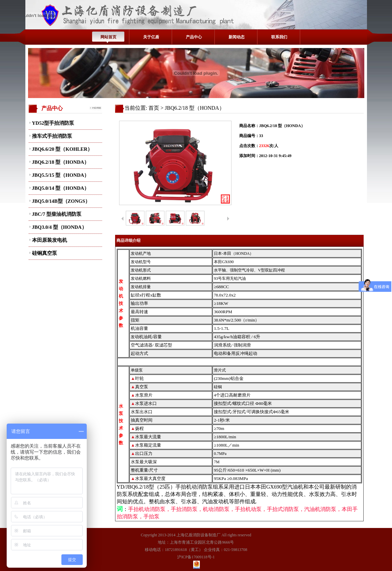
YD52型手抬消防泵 (53, 123)
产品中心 (194, 37)
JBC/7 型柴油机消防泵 (57, 214)
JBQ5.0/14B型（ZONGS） (61, 201)
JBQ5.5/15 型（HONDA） (61, 175)
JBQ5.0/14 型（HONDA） (61, 188)
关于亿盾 (151, 37)
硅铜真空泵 (45, 253)
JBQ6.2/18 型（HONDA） (61, 162)
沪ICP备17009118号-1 (196, 557)
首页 (154, 108)
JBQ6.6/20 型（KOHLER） (62, 149)
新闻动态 (237, 37)
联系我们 (279, 37)
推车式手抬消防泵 (52, 136)
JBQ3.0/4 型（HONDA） (59, 227)
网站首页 (108, 37)
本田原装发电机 (50, 240)
